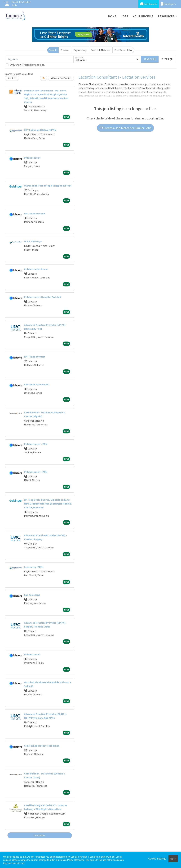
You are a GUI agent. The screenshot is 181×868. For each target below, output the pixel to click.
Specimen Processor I (37, 384)
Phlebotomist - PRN (36, 444)
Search (53, 50)
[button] (167, 59)
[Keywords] (40, 59)
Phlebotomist (32, 158)
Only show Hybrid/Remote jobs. (27, 65)
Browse (65, 50)
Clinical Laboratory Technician (42, 746)
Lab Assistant (32, 595)
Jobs (125, 16)
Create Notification (61, 78)
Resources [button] (166, 16)
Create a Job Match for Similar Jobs (125, 128)
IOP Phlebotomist (35, 213)
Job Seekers (149, 4)
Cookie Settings (157, 859)
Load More (40, 835)
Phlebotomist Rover (36, 269)
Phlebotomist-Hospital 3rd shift (43, 297)
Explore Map (80, 50)
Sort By (11, 78)
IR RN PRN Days (33, 241)
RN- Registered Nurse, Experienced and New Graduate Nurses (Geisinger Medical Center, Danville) (48, 504)
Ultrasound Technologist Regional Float (48, 186)
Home (112, 16)
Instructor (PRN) (34, 567)
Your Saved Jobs (123, 50)
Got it (173, 859)
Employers (168, 4)
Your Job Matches (101, 50)
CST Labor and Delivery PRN (40, 130)
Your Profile (143, 16)
